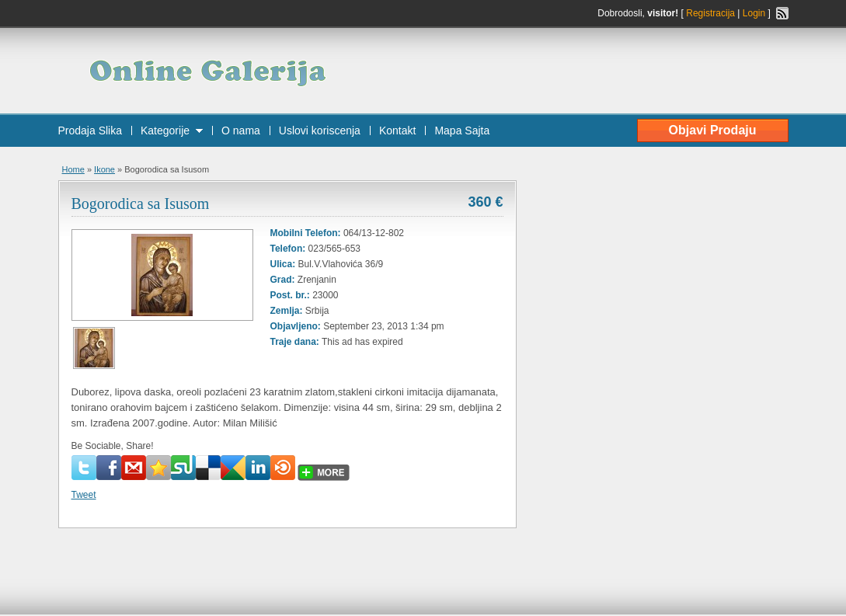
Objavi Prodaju (713, 130)
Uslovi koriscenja (320, 131)
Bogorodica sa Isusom (141, 204)
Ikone (104, 169)
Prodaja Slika (91, 131)
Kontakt (397, 131)
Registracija (710, 13)
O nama (241, 131)
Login (754, 13)
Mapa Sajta (462, 131)
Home (73, 169)
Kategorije (165, 131)
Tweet (84, 495)
